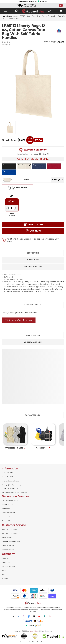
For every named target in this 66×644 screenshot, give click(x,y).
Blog (3, 574)
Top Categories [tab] (33, 415)
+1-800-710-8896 (8, 473)
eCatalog (5, 579)
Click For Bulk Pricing (33, 159)
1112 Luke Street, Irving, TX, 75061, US (15, 492)
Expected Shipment (33, 150)
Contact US (6, 562)
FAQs (4, 570)
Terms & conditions (9, 566)
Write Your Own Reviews (19, 320)
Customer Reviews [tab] (33, 305)
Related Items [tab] (33, 335)
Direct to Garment (8, 513)
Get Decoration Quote (10, 500)
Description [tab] (33, 253)
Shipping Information (9, 533)
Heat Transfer (7, 517)
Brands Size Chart (8, 550)
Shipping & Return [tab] (33, 267)
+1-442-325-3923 (7, 477)
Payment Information (9, 529)
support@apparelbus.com (11, 481)
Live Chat (49, 11)
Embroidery (6, 509)
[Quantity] (12, 208)
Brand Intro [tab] (33, 260)
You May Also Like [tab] (33, 342)
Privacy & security (8, 546)
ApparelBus (33, 631)
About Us (5, 558)
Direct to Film (7, 521)
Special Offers (7, 537)
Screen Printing (7, 504)
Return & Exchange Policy (11, 542)
